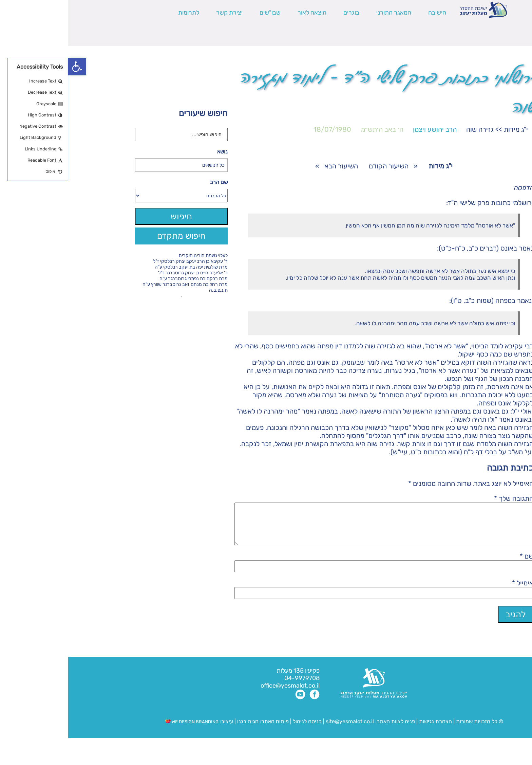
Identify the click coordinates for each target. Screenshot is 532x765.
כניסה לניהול (239, 730)
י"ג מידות (448, 129)
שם (458, 564)
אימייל (454, 591)
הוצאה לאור (244, 13)
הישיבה (369, 13)
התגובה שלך (445, 498)
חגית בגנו (179, 730)
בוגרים (283, 13)
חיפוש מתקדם (113, 236)
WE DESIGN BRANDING (124, 730)
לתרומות (120, 13)
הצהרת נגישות (367, 730)
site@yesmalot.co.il (282, 730)
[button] (9, 67)
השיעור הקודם (320, 166)
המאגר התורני (326, 13)
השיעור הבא (273, 166)
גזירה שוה (412, 129)
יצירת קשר (161, 13)
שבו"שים (202, 13)
